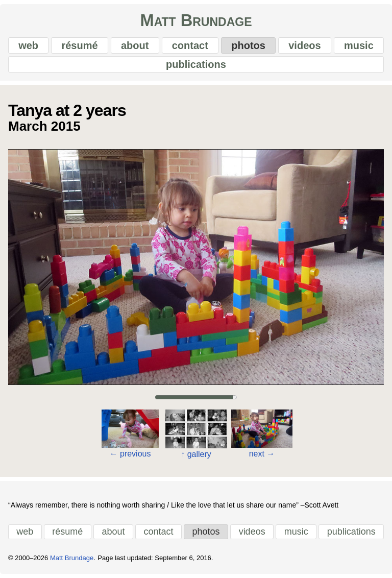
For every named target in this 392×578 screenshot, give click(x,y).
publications (196, 64)
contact (190, 45)
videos (304, 45)
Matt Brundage (196, 21)
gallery (196, 454)
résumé (79, 45)
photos (248, 45)
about (135, 45)
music (359, 45)
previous (130, 454)
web (28, 45)
